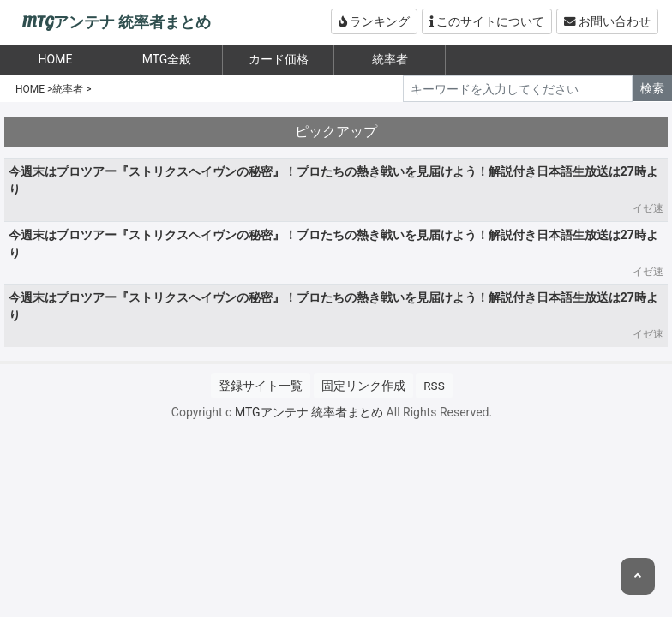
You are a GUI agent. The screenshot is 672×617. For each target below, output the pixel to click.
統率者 (390, 59)
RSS (434, 386)
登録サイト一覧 (261, 386)
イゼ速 (648, 208)
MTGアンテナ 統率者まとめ (116, 23)
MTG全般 (167, 59)
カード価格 (279, 59)
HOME (30, 89)
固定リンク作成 (363, 386)
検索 (652, 88)
